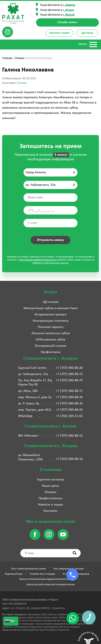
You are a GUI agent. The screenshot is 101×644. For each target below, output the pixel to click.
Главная (7, 58)
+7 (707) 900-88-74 (69, 380)
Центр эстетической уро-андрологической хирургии (47, 579)
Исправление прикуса (51, 315)
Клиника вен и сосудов (43, 574)
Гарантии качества (51, 480)
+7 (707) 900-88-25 (69, 410)
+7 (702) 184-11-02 (69, 416)
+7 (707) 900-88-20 (69, 368)
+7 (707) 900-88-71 (69, 391)
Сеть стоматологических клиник (28, 569)
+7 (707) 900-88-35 (69, 404)
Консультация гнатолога (51, 321)
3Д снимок (51, 302)
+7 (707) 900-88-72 (69, 374)
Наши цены (50, 486)
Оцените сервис (59, 33)
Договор (87, 33)
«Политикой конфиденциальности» (38, 260)
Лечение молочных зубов (51, 333)
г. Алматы (69, 5)
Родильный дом (14, 574)
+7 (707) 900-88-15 (69, 436)
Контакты (50, 511)
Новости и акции (51, 505)
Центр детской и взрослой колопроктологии (51, 585)
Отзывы (20, 58)
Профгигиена (51, 352)
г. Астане (68, 10)
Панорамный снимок (50, 346)
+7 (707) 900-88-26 (69, 397)
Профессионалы (51, 498)
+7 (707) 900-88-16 (69, 459)
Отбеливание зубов (50, 340)
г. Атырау (69, 15)
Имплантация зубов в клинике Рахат (51, 308)
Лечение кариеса (51, 327)
